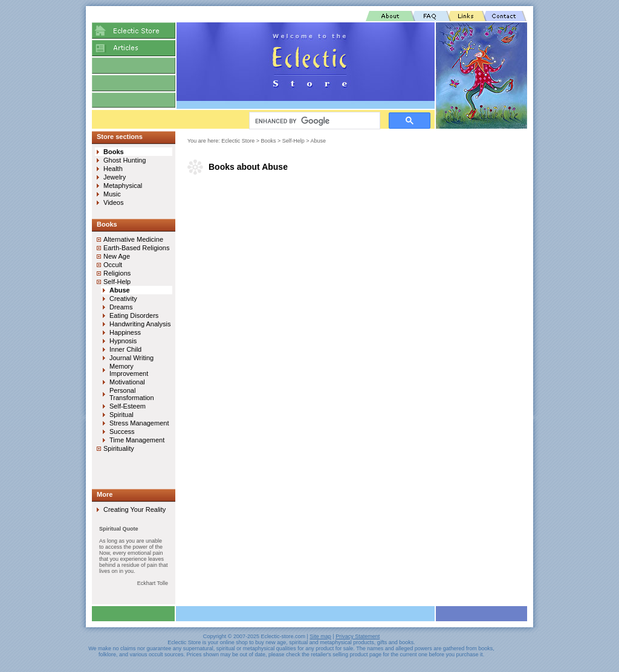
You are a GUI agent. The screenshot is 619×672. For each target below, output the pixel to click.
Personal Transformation (132, 394)
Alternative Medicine (133, 239)
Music (112, 194)
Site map (320, 636)
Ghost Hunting (125, 160)
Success (122, 431)
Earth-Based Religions (136, 248)
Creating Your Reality (134, 509)
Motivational (127, 382)
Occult (113, 265)
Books (269, 141)
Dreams (121, 307)
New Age (117, 256)
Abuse (319, 141)
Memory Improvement (129, 370)
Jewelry (115, 177)
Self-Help (293, 141)
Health (113, 169)
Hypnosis (123, 341)
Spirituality (119, 448)
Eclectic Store (238, 141)
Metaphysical (123, 186)
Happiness (125, 332)
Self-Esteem (128, 406)
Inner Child (125, 349)
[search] (313, 121)
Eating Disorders (134, 315)
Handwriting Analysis (140, 324)
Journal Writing (131, 358)
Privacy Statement (358, 636)
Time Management (137, 440)
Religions (117, 273)
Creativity (123, 299)
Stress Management (139, 423)
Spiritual (122, 415)
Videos (113, 202)
